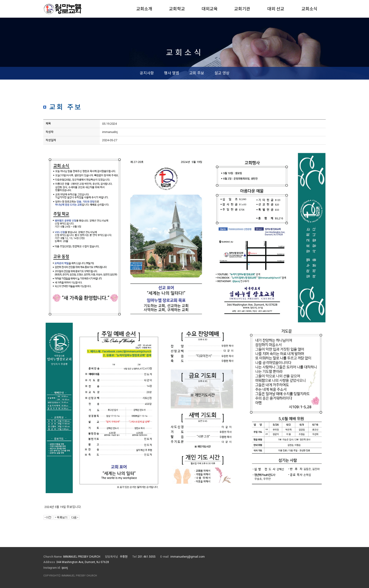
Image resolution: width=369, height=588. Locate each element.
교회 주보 (197, 73)
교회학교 (177, 9)
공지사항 (147, 73)
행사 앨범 (172, 73)
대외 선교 (276, 9)
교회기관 (242, 9)
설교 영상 (222, 73)
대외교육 (210, 9)
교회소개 (144, 9)
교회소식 (309, 9)
